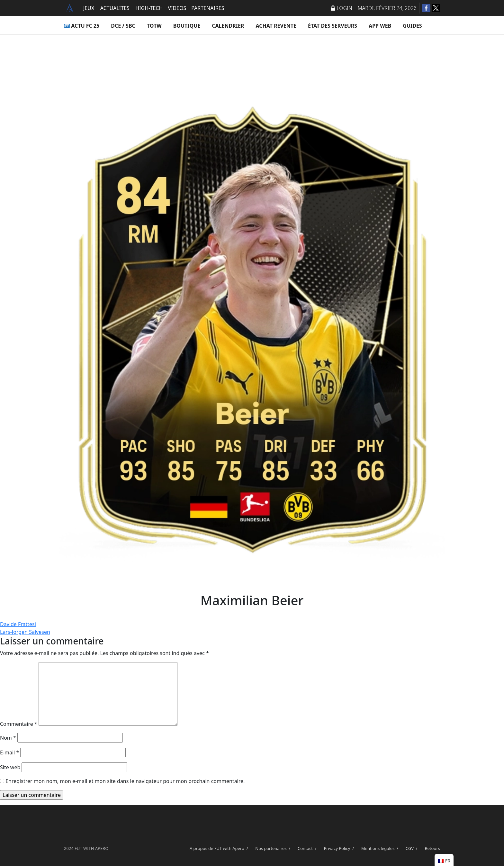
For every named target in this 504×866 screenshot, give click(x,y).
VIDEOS (177, 8)
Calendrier (228, 26)
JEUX (89, 8)
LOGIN (341, 8)
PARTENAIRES (208, 8)
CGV (413, 848)
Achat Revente (276, 26)
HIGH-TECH (149, 8)
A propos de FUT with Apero (220, 848)
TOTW (154, 26)
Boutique (187, 26)
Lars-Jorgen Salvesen (25, 632)
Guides (412, 26)
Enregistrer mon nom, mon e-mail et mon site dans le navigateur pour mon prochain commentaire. (125, 781)
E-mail (9, 752)
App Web (380, 26)
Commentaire (19, 724)
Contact (308, 848)
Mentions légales (381, 848)
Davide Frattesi (18, 624)
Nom (8, 738)
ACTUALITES (115, 8)
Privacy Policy (340, 848)
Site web (10, 767)
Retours (432, 848)
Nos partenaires (274, 848)
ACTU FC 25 (82, 26)
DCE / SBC (123, 26)
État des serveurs (333, 26)
